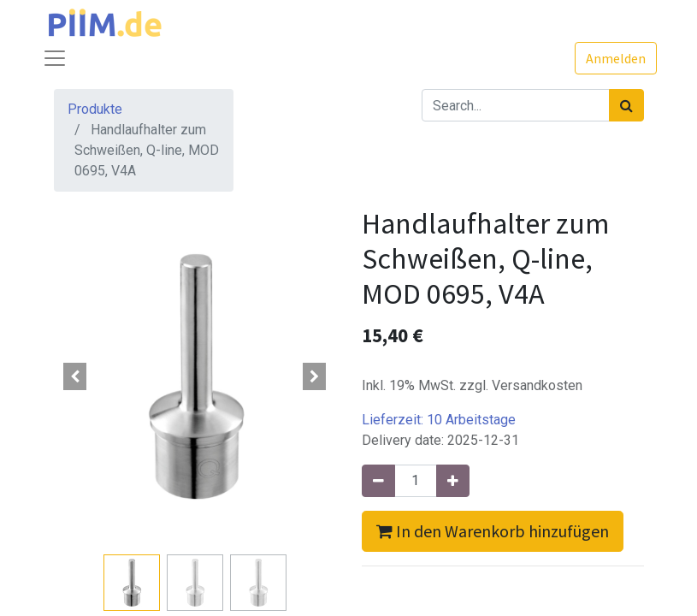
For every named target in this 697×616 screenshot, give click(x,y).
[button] (75, 376)
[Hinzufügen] (453, 481)
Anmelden (616, 58)
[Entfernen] (378, 481)
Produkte (95, 109)
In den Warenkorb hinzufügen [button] (493, 531)
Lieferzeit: (439, 420)
